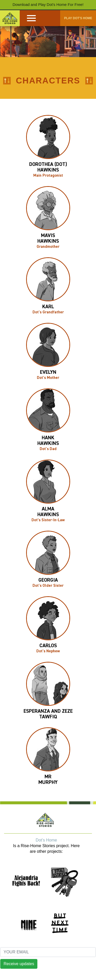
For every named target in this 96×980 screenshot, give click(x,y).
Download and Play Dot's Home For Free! (48, 4)
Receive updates (19, 964)
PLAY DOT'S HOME (78, 18)
